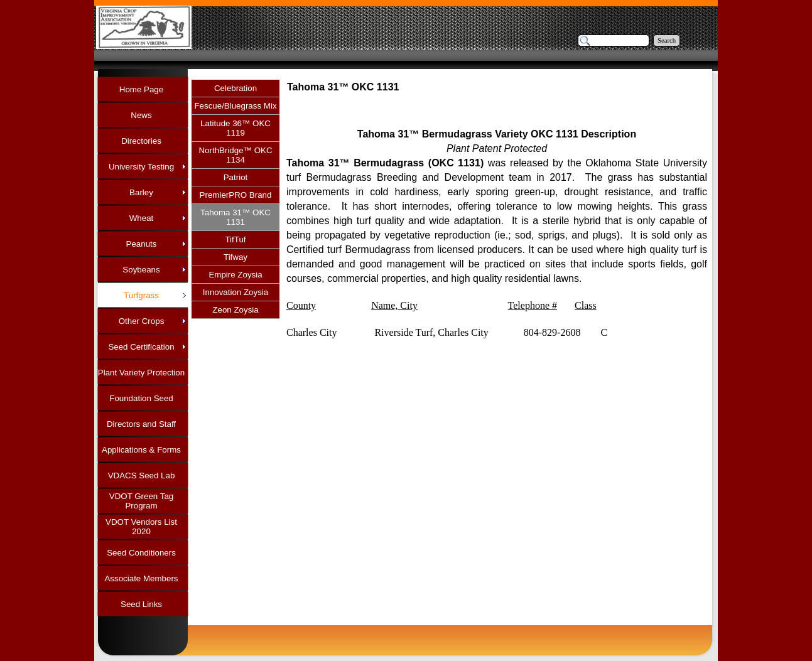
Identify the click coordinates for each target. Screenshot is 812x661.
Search (667, 40)
